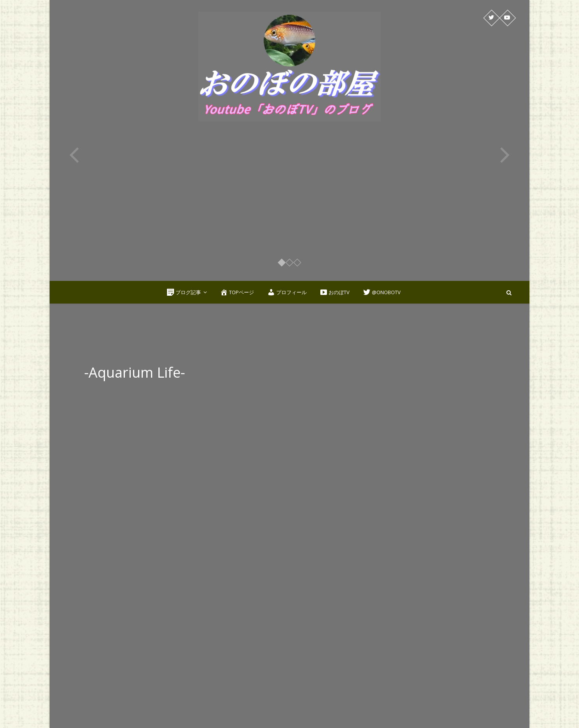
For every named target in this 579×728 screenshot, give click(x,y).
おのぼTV (335, 292)
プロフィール (287, 292)
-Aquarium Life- (135, 372)
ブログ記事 (184, 292)
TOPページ (237, 292)
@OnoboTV (382, 292)
